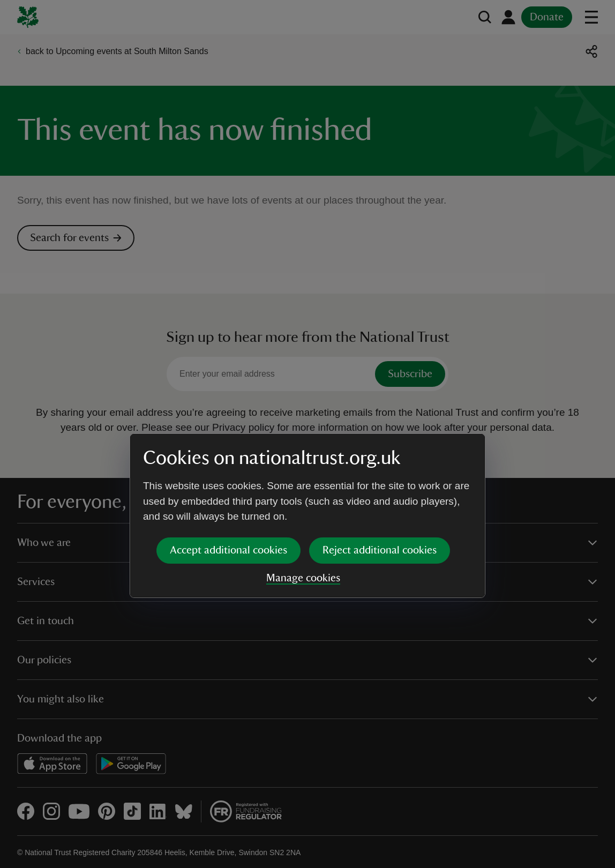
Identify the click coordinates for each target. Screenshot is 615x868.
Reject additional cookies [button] (380, 468)
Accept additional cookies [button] (228, 468)
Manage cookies (303, 496)
